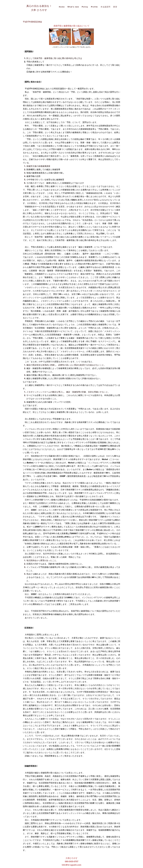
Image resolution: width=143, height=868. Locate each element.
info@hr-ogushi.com (71, 865)
